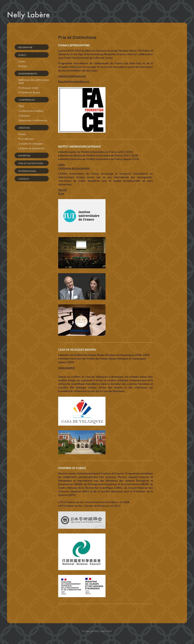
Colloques (24, 116)
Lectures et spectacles (31, 148)
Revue (22, 134)
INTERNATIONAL (27, 171)
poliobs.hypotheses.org (72, 76)
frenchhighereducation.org (74, 81)
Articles (23, 66)
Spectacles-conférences (33, 120)
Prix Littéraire (26, 139)
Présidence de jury (29, 92)
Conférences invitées (31, 111)
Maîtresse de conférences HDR (34, 82)
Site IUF (63, 190)
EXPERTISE (24, 156)
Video (62, 165)
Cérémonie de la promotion (74, 168)
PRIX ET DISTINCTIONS (31, 163)
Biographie (25, 47)
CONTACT (24, 179)
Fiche (61, 193)
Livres (22, 61)
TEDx (21, 106)
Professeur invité (28, 88)
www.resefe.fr (66, 368)
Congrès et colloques (31, 144)
